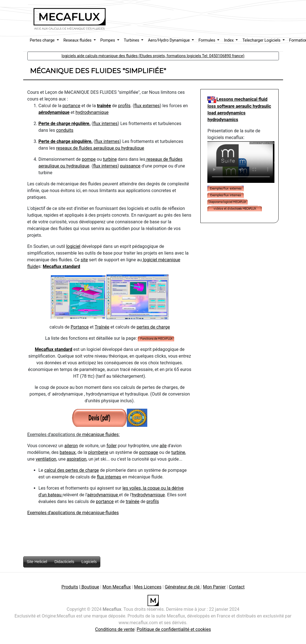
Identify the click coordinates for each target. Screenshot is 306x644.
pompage (149, 452)
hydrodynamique (92, 112)
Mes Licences (148, 587)
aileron (71, 446)
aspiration (77, 459)
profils (124, 106)
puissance (130, 166)
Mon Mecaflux (117, 587)
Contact (237, 587)
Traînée (102, 327)
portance (72, 106)
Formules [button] (207, 40)
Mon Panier (214, 587)
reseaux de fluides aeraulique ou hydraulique (100, 148)
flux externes (147, 106)
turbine (110, 159)
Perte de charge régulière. (65, 124)
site (84, 260)
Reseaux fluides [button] (78, 40)
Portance (80, 327)
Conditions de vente (115, 629)
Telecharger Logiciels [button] (262, 40)
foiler (112, 446)
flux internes (105, 124)
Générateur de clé (183, 587)
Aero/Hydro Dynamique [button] (169, 40)
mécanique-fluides (100, 513)
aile (163, 446)
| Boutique (89, 587)
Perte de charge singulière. (66, 141)
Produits (70, 587)
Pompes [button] (108, 40)
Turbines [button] (132, 40)
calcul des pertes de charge (72, 470)
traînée (104, 106)
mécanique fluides (100, 434)
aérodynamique (54, 112)
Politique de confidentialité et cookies (174, 629)
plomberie (98, 452)
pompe (89, 159)
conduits (65, 130)
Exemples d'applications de (55, 513)
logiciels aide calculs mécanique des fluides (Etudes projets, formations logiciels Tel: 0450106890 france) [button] (153, 56)
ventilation (46, 459)
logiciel (73, 246)
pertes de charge (153, 327)
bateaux (68, 452)
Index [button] (229, 40)
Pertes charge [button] (43, 40)
